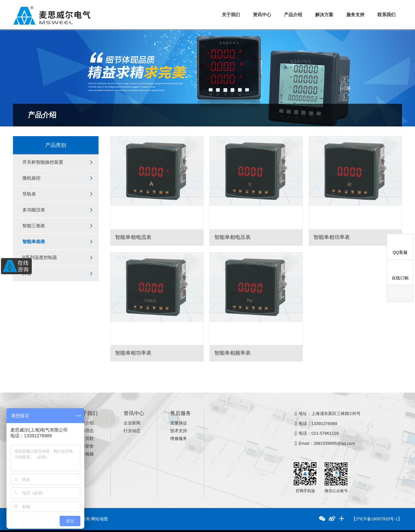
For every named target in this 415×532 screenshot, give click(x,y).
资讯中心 (262, 15)
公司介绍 (85, 423)
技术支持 (179, 431)
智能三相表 (34, 226)
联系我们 (386, 15)
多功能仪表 (34, 210)
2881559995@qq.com (334, 443)
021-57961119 (325, 433)
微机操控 (31, 178)
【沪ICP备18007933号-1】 (377, 519)
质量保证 (179, 423)
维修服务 (179, 438)
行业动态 (132, 431)
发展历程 (85, 438)
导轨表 (29, 194)
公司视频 (85, 454)
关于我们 (231, 15)
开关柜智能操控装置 (43, 162)
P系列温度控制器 (40, 257)
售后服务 (181, 413)
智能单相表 (34, 242)
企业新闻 (132, 423)
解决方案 (324, 15)
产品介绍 (293, 15)
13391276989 (324, 424)
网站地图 (100, 519)
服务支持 (355, 15)
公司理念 (85, 431)
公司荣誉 (85, 446)
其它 (27, 273)
